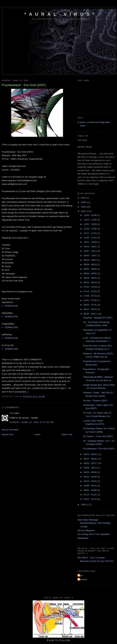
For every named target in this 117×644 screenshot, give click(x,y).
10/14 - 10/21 (91, 247)
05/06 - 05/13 (91, 468)
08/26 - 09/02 (91, 273)
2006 (84, 505)
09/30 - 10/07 (91, 256)
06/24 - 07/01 (91, 305)
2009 (84, 202)
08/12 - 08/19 (91, 282)
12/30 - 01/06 (91, 215)
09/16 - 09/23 (91, 260)
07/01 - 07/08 (91, 300)
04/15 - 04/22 (91, 481)
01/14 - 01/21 (91, 495)
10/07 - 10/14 (91, 251)
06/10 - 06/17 (91, 314)
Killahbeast (83, 538)
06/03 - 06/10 (91, 454)
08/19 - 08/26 (91, 278)
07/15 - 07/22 (91, 291)
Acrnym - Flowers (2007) (95, 401)
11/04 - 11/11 (91, 238)
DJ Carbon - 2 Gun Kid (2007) (98, 436)
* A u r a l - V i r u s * (60, 14)
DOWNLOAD (11, 306)
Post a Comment (10, 430)
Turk (12, 413)
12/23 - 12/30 (91, 220)
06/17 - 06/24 (91, 309)
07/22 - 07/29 (91, 287)
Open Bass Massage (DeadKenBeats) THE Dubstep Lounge (94, 523)
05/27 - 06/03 (91, 459)
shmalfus (83, 579)
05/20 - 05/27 (91, 463)
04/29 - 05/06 (91, 472)
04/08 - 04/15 (91, 486)
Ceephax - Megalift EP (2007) (98, 318)
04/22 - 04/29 (91, 477)
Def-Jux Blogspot (86, 530)
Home (38, 434)
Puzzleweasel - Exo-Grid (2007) (99, 449)
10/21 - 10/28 (91, 242)
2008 (84, 207)
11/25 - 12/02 (91, 229)
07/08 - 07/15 (91, 296)
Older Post (67, 434)
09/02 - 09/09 (91, 269)
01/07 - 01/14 (91, 499)
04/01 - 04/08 (91, 490)
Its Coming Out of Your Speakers (94, 534)
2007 (84, 211)
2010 (84, 198)
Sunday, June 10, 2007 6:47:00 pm (32, 422)
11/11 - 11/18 (91, 233)
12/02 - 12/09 (91, 224)
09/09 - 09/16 (91, 264)
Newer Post (7, 434)
